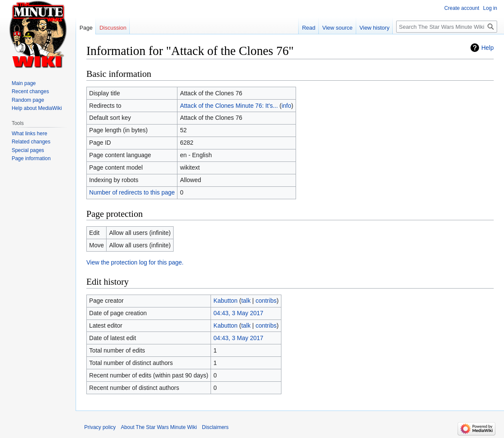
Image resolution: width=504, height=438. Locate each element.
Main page (24, 83)
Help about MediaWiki (37, 108)
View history (375, 28)
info (286, 106)
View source (338, 28)
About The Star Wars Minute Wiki (159, 427)
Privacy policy (100, 427)
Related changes (31, 142)
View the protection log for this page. (135, 262)
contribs (266, 301)
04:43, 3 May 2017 (238, 313)
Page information (31, 158)
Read (309, 28)
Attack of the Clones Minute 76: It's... (229, 106)
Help (487, 48)
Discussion (113, 28)
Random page (28, 100)
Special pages (28, 150)
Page (86, 28)
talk (246, 301)
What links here (29, 134)
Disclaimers (215, 427)
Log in (490, 8)
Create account (462, 8)
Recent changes (30, 91)
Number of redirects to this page (132, 192)
